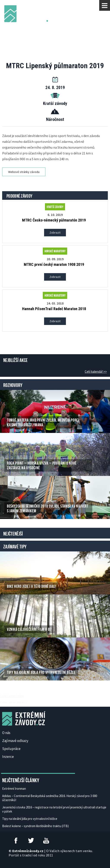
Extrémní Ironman (14, 789)
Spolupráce (11, 749)
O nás (6, 733)
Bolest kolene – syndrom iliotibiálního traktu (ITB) (35, 826)
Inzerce (8, 757)
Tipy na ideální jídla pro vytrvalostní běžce (30, 819)
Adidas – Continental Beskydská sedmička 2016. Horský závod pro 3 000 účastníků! (50, 798)
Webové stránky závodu (24, 172)
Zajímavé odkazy (15, 741)
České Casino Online (12, 696)
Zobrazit (55, 232)
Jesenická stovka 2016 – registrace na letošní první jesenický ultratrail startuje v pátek (54, 809)
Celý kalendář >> (96, 372)
